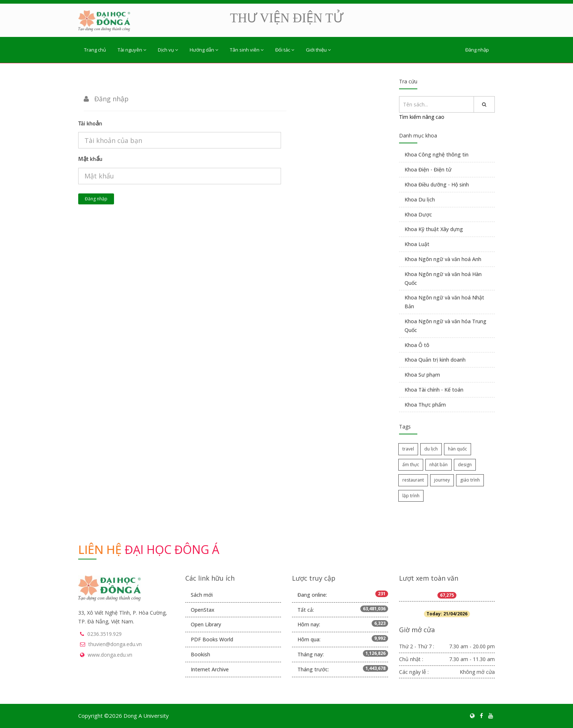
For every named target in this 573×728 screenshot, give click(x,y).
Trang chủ (95, 50)
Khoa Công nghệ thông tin (437, 154)
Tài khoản (90, 123)
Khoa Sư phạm (422, 375)
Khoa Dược (418, 214)
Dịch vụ (168, 50)
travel (408, 449)
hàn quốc (458, 449)
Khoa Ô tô (417, 345)
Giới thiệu (318, 50)
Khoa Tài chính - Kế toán (434, 390)
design (465, 465)
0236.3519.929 (105, 634)
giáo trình (470, 480)
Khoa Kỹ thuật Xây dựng (434, 229)
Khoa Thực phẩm (425, 405)
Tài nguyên (132, 50)
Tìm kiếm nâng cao (422, 117)
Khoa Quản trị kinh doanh (435, 360)
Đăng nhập (477, 50)
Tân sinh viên (247, 50)
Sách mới (202, 595)
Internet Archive (210, 669)
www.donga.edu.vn (110, 655)
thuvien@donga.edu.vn (115, 644)
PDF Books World (212, 639)
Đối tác (285, 50)
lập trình (411, 496)
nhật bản (439, 465)
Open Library (206, 624)
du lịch (431, 449)
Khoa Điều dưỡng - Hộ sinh (437, 184)
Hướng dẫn (204, 50)
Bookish (200, 654)
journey (442, 480)
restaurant (413, 480)
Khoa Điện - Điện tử (428, 169)
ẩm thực (411, 465)
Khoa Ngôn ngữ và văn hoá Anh (443, 259)
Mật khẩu (90, 159)
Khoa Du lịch (420, 199)
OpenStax (203, 610)
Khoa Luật (417, 244)
